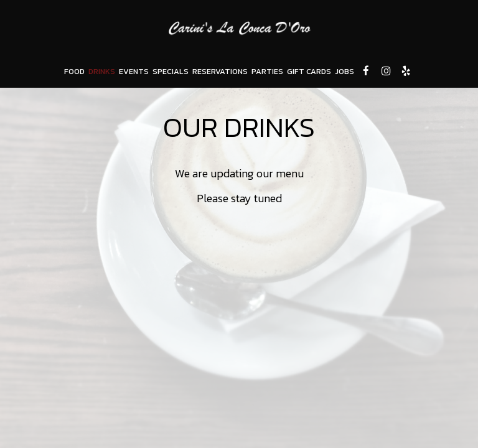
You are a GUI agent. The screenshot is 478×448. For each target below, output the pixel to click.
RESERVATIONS (220, 71)
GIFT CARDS (309, 71)
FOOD (74, 71)
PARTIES (267, 71)
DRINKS (102, 71)
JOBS (344, 71)
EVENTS (134, 71)
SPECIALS (171, 71)
